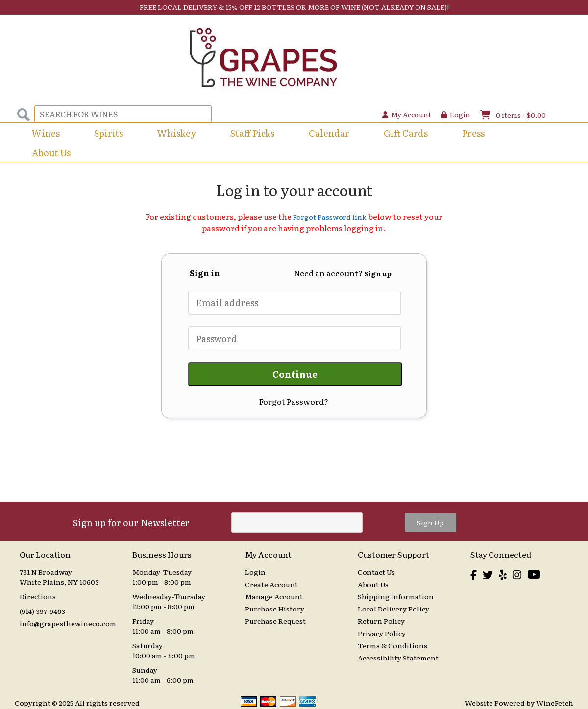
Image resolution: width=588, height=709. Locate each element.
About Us (48, 154)
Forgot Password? (294, 401)
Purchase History (275, 609)
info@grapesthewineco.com (68, 623)
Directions (38, 596)
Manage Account (274, 596)
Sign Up (430, 522)
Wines (43, 134)
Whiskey (177, 133)
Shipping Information (396, 596)
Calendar (329, 133)
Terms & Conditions (392, 645)
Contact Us (376, 572)
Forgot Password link (330, 217)
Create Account (271, 584)
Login (456, 114)
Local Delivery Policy (393, 609)
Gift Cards (406, 133)
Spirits (105, 134)
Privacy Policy (382, 633)
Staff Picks (252, 133)
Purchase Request (275, 621)
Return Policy (381, 621)
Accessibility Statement (398, 658)
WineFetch (555, 703)
